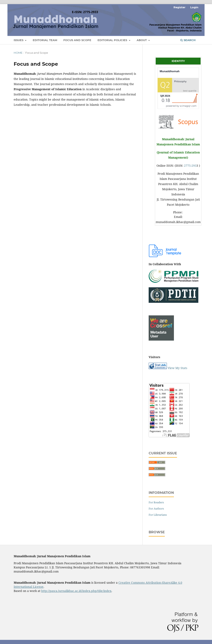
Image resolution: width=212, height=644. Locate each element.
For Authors (156, 509)
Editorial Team (45, 40)
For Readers (156, 502)
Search (188, 40)
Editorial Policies (113, 40)
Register (179, 7)
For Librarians (158, 515)
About (142, 40)
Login (194, 7)
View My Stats (177, 368)
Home (18, 53)
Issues (19, 40)
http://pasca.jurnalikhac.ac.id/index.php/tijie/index (76, 591)
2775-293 (190, 166)
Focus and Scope (77, 40)
